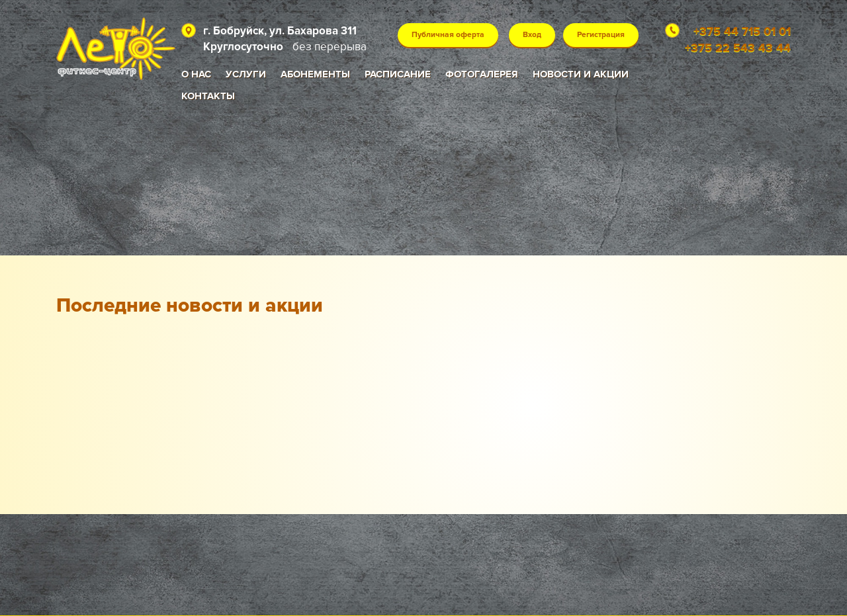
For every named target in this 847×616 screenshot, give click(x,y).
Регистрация (601, 35)
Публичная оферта (448, 35)
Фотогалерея (482, 74)
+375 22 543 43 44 (738, 48)
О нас (196, 74)
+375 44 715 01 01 (742, 31)
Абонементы (315, 74)
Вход (532, 35)
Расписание (398, 74)
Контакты (208, 96)
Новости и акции (581, 74)
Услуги (246, 74)
